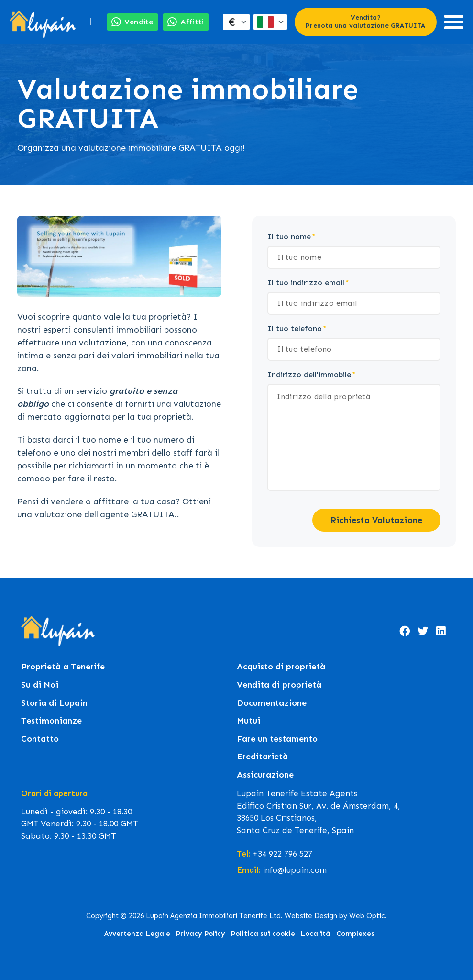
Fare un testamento (277, 739)
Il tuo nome (289, 237)
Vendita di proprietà (279, 685)
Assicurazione (265, 775)
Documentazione (272, 703)
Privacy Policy (201, 934)
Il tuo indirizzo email (306, 283)
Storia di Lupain (54, 703)
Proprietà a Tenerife (63, 667)
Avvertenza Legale (137, 934)
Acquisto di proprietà (281, 667)
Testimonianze (51, 721)
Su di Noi (40, 685)
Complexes (355, 934)
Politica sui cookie (263, 934)
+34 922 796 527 (282, 854)
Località (316, 934)
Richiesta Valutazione (376, 520)
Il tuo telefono (295, 329)
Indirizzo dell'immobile (309, 374)
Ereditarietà (262, 757)
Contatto (40, 739)
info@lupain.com (295, 870)
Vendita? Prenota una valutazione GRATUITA (365, 22)
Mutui (248, 721)
